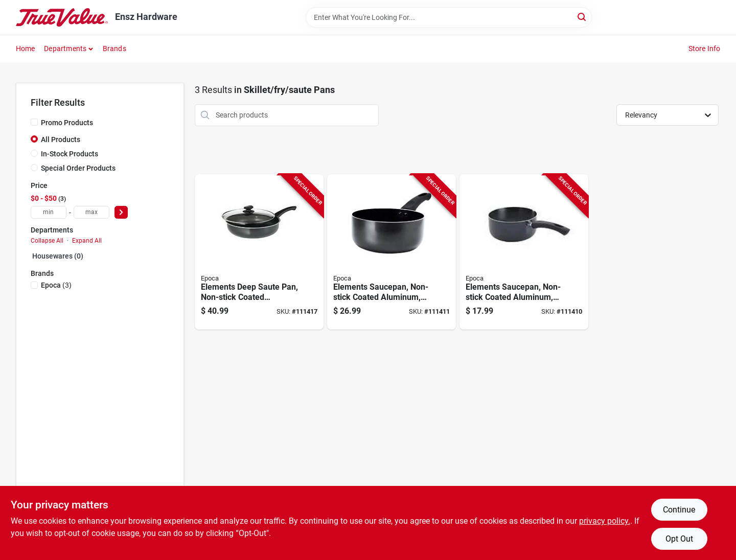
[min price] (49, 212)
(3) (56, 285)
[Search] (582, 17)
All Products (61, 139)
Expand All (87, 241)
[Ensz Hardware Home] (62, 17)
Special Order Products (78, 168)
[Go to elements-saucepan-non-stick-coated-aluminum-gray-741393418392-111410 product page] (524, 252)
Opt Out (679, 539)
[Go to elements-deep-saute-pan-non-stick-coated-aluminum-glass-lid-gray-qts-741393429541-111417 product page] (259, 252)
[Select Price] (121, 212)
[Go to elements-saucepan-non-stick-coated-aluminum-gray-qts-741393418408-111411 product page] (392, 252)
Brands (114, 49)
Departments (65, 49)
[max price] (91, 212)
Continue (679, 510)
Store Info (705, 49)
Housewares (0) (58, 256)
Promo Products (67, 123)
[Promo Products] (34, 122)
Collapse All (47, 241)
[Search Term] (449, 17)
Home (26, 49)
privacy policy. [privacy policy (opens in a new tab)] (605, 521)
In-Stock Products (70, 154)
